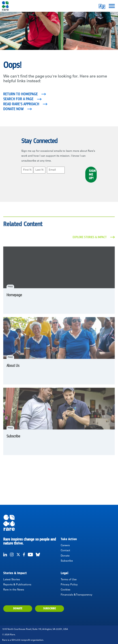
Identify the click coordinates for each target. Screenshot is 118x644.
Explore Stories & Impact (90, 237)
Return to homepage (21, 94)
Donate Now (13, 109)
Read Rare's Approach (21, 104)
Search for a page (18, 99)
